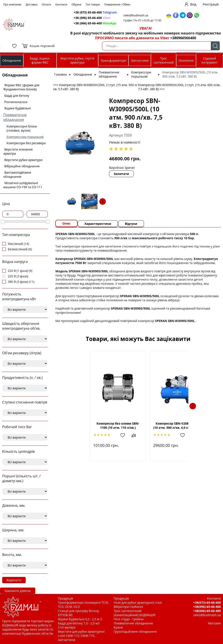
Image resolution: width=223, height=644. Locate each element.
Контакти (61, 4)
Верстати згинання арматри (18, 151)
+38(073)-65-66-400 (207, 602)
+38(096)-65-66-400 (207, 607)
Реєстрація (211, 4)
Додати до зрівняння (123, 435)
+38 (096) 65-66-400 (92, 18)
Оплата (46, 4)
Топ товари (93, 4)
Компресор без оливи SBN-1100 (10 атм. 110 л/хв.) (101, 425)
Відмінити (14, 580)
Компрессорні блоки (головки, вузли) (22, 128)
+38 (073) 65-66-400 (95, 12)
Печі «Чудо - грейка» (129, 619)
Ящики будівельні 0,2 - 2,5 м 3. (80, 619)
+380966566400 (183, 38)
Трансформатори (113, 60)
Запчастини (140, 60)
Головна (60, 74)
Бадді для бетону (17, 96)
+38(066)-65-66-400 (207, 611)
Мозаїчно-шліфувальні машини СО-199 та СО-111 (23, 185)
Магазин (214, 623)
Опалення (186, 60)
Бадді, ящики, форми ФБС (40, 60)
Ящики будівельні (18, 108)
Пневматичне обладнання (15, 117)
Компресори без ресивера (26, 143)
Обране (76, 4)
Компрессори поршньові (25, 137)
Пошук (215, 46)
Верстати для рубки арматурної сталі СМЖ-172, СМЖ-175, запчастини (81, 636)
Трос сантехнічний (164, 60)
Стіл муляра (67, 627)
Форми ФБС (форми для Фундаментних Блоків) (21, 87)
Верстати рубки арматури (23, 160)
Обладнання (12, 60)
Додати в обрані (110, 435)
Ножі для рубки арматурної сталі (138, 602)
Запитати (121, 174)
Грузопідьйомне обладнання (135, 631)
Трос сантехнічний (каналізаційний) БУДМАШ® (135, 613)
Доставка (31, 4)
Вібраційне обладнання (22, 166)
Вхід (193, 4)
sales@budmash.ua (136, 15)
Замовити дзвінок (18, 591)
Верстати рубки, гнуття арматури (77, 60)
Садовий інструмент (210, 60)
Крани (118, 627)
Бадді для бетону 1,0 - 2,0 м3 (79, 623)
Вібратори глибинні (128, 607)
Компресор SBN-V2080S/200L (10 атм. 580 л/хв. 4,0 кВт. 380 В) (176, 425)
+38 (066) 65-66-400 (95, 23)
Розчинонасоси (16, 102)
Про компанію (12, 4)
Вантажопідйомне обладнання (17, 175)
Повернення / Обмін (117, 4)
